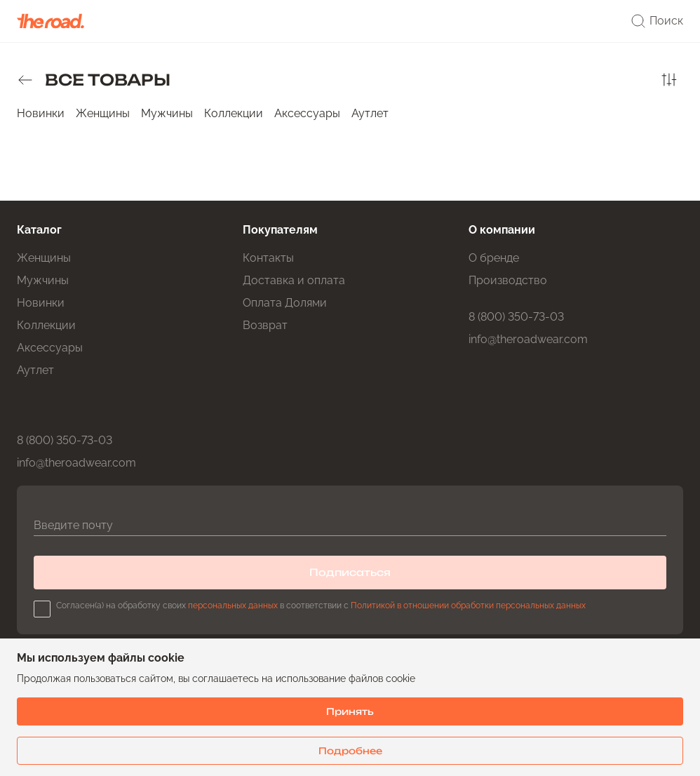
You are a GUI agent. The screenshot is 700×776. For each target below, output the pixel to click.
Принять (350, 711)
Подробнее (350, 751)
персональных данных (233, 606)
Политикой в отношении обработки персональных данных (468, 606)
